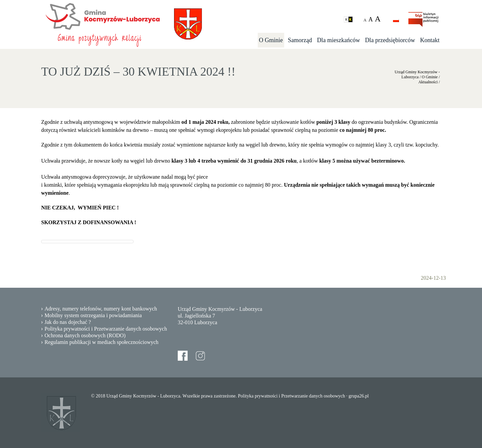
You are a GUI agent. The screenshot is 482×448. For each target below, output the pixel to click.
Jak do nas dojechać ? (68, 322)
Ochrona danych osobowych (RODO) (85, 335)
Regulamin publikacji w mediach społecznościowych (101, 342)
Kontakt (430, 40)
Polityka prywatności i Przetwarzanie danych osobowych (106, 329)
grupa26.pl (358, 396)
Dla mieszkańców (338, 40)
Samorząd (300, 40)
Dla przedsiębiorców (390, 40)
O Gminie (271, 40)
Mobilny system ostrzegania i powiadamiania (93, 315)
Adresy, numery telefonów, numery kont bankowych (101, 309)
